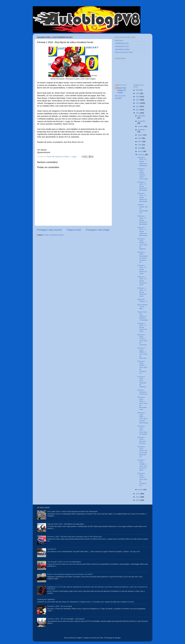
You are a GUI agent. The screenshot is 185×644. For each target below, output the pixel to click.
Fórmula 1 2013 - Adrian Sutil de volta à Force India (143, 174)
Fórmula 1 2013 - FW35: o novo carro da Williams (142, 244)
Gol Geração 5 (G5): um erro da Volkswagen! (64, 562)
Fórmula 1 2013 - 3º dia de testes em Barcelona (142, 197)
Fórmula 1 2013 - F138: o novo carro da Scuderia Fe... (142, 479)
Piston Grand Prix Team (124, 52)
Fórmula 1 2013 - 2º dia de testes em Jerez (142, 292)
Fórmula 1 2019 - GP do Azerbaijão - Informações (66, 619)
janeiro (141, 490)
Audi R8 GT (52, 549)
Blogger (118, 638)
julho (140, 138)
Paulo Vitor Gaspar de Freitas (122, 90)
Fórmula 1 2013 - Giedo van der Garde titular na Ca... (142, 452)
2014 (138, 110)
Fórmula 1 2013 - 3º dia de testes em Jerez (142, 281)
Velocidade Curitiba (122, 49)
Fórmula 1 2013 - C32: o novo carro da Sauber (142, 430)
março (140, 151)
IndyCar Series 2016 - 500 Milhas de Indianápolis (66, 524)
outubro (141, 126)
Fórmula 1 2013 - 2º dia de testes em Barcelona (142, 220)
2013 (138, 113)
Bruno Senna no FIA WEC (142, 307)
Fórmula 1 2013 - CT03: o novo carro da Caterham (142, 340)
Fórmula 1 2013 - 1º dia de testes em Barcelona (142, 232)
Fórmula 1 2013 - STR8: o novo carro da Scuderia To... (142, 367)
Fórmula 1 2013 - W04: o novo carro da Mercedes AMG (142, 403)
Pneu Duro (119, 40)
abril (140, 148)
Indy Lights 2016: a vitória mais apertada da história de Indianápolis (73, 511)
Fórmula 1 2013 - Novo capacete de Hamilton (142, 382)
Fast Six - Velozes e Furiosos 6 (142, 392)
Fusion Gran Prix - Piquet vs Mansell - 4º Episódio (143, 316)
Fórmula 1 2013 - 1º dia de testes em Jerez (142, 327)
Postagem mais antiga (98, 230)
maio (140, 145)
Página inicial (74, 230)
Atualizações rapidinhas (46, 599)
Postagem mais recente (49, 230)
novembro (142, 121)
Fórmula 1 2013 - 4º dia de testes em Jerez (142, 269)
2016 (138, 103)
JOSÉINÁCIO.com (122, 43)
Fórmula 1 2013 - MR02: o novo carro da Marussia (142, 353)
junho (140, 142)
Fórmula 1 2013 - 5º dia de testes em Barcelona (142, 161)
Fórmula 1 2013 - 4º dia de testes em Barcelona (142, 186)
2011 (138, 497)
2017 (138, 100)
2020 (138, 90)
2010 (138, 500)
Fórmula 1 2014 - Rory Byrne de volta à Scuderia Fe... (143, 257)
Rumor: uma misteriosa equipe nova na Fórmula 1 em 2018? (70, 574)
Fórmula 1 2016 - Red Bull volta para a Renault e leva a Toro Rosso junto (75, 537)
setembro (141, 130)
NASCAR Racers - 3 (142, 300)
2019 (138, 93)
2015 (138, 106)
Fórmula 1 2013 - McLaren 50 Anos (142, 440)
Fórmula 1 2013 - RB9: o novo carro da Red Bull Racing (143, 418)
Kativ (101, 638)
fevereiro (141, 155)
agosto (141, 135)
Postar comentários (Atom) (54, 235)
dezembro (142, 116)
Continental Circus (122, 46)
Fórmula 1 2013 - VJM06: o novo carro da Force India (142, 465)
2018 (138, 97)
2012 (138, 494)
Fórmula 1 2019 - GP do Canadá (60, 606)
